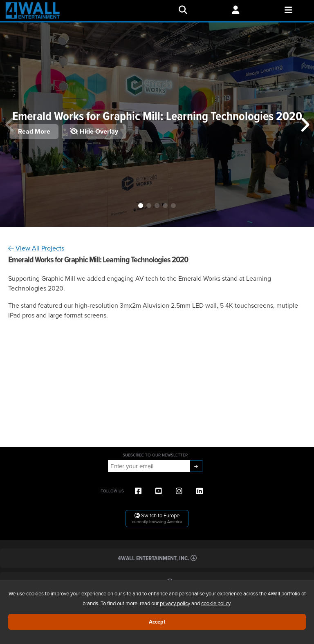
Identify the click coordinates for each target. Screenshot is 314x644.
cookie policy (216, 603)
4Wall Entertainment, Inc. (157, 558)
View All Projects (36, 248)
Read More (34, 131)
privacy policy (175, 603)
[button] (141, 206)
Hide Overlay (94, 131)
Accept (157, 622)
